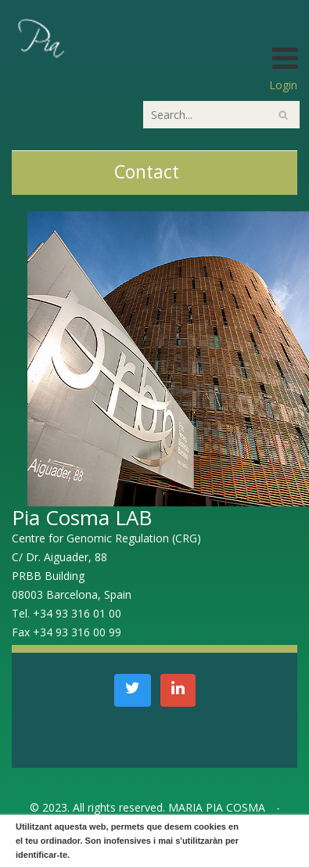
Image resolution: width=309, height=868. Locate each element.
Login (283, 85)
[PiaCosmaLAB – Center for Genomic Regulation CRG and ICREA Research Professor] (40, 37)
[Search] (221, 115)
